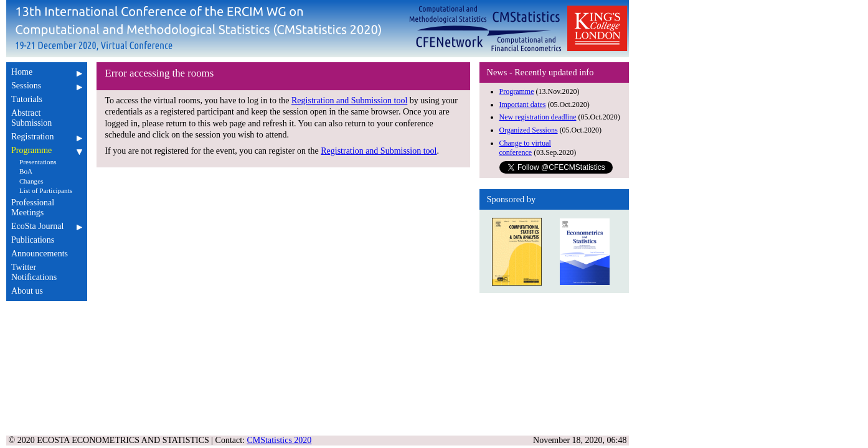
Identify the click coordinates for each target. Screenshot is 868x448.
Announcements (47, 254)
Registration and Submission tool (349, 100)
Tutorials (47, 99)
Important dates (523, 105)
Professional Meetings (47, 208)
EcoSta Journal (47, 226)
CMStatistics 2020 (280, 440)
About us (47, 291)
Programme (47, 150)
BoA (26, 171)
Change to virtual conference (525, 148)
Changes (31, 181)
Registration (47, 137)
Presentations (38, 162)
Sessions (47, 86)
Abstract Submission (47, 118)
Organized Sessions (529, 130)
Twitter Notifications (47, 272)
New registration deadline (538, 117)
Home (47, 72)
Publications (47, 240)
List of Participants (46, 190)
